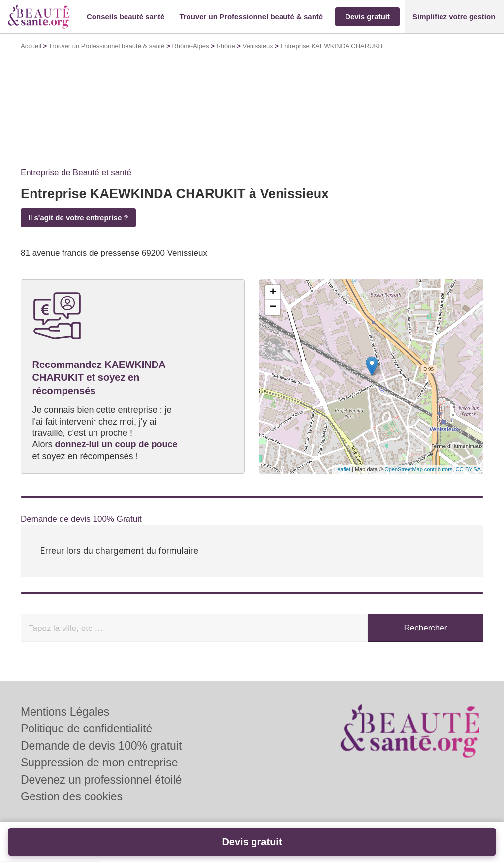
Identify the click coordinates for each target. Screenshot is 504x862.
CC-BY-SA (468, 469)
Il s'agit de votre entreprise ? (78, 217)
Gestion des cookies (72, 796)
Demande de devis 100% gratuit (101, 746)
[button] (126, 17)
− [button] (273, 307)
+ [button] (273, 293)
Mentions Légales (65, 712)
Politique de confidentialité (86, 729)
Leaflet (342, 469)
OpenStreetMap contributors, (420, 469)
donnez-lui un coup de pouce (116, 444)
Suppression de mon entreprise (99, 763)
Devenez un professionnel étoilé (101, 780)
